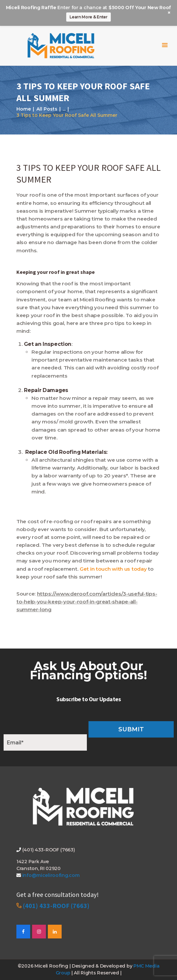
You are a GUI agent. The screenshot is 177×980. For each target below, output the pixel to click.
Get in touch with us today (113, 569)
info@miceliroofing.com (50, 875)
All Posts (47, 109)
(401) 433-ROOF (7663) (56, 906)
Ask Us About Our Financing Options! (88, 670)
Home (24, 109)
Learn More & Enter (88, 17)
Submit (131, 729)
